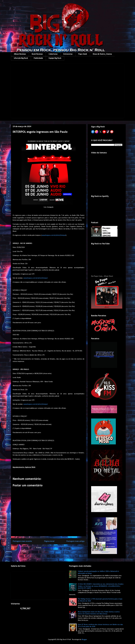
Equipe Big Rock (55, 58)
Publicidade (38, 58)
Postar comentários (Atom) (51, 548)
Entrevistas (68, 54)
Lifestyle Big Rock (21, 58)
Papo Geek (83, 54)
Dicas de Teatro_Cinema (102, 54)
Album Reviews (20, 54)
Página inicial (49, 541)
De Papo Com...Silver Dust (102, 276)
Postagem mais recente (22, 541)
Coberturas (53, 54)
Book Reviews (37, 54)
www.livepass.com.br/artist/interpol (54, 235)
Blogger (84, 640)
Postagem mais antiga (75, 541)
